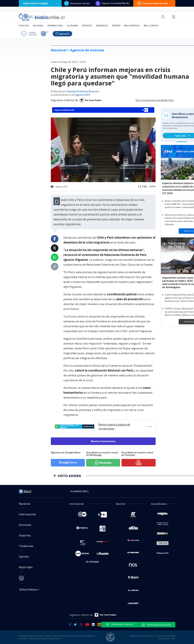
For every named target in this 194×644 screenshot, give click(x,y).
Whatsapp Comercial (120, 624)
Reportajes (26, 567)
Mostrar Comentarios (103, 441)
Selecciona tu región (40, 3)
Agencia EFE (83, 95)
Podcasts (24, 26)
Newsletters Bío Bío (77, 3)
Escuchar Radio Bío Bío (154, 3)
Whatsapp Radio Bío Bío (157, 625)
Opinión (116, 26)
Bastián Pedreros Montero (83, 92)
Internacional (55, 26)
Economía (73, 26)
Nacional (38, 26)
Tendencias (102, 26)
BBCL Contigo (151, 26)
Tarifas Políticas (28, 589)
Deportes (87, 26)
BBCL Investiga (132, 26)
